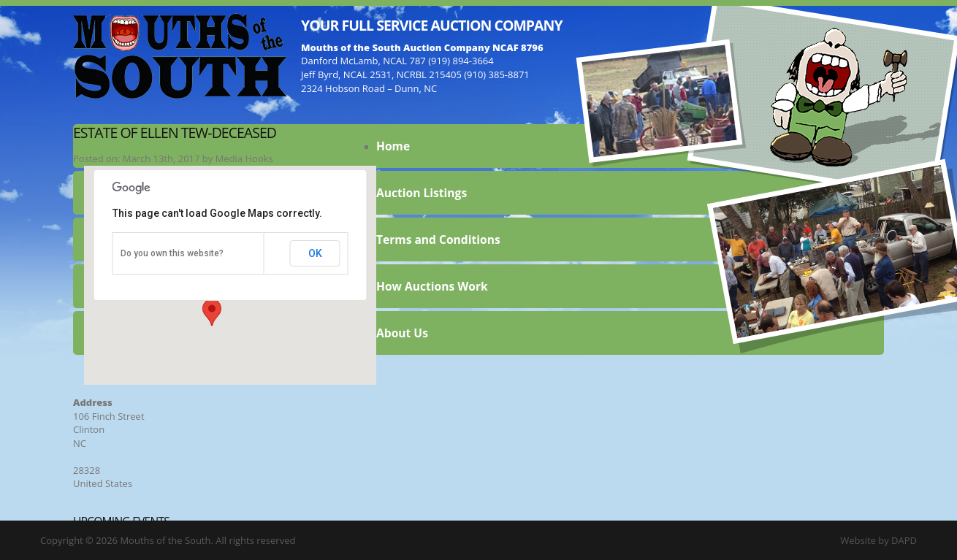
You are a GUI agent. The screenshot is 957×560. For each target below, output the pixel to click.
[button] (212, 312)
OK (315, 253)
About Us (402, 333)
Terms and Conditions (438, 239)
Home (393, 146)
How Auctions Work (432, 286)
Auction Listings (422, 193)
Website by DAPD (878, 540)
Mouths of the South (180, 55)
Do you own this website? (172, 253)
